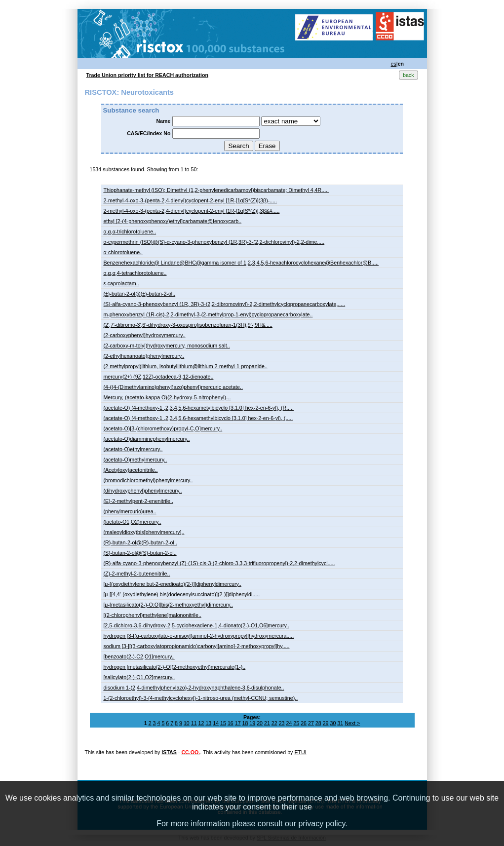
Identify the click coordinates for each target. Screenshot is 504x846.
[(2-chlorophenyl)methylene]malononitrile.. (152, 615)
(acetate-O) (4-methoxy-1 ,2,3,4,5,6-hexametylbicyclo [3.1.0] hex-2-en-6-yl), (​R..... (198, 408)
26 (304, 723)
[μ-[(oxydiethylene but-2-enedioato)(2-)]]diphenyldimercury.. (172, 584)
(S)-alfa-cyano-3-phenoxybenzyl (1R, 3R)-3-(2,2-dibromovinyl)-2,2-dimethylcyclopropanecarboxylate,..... (224, 304)
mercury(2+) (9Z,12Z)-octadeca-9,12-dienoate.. (158, 377)
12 (201, 723)
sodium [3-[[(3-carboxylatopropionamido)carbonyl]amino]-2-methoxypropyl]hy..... (196, 646)
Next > (352, 723)
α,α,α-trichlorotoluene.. (130, 231)
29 (326, 723)
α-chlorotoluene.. (123, 252)
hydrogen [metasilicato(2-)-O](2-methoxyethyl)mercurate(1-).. (174, 667)
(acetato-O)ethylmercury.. (133, 449)
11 (194, 723)
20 (260, 723)
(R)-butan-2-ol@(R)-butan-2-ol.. (140, 542)
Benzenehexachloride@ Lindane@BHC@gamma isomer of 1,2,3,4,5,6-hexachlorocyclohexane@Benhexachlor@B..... (241, 263)
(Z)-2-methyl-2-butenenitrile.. (136, 574)
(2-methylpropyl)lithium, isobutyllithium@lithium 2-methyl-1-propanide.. (185, 366)
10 (187, 723)
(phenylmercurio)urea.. (130, 511)
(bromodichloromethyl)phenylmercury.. (148, 480)
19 (252, 723)
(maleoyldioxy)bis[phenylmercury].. (144, 532)
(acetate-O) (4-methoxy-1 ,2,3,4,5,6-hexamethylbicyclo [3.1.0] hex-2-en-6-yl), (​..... (198, 418)
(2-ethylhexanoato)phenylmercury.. (144, 356)
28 (318, 723)
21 (267, 723)
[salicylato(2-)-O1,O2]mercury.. (139, 677)
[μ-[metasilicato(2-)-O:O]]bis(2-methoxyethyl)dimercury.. (168, 605)
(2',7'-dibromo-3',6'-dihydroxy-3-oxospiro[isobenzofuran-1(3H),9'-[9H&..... (188, 325)
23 (282, 723)
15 (223, 723)
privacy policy (322, 824)
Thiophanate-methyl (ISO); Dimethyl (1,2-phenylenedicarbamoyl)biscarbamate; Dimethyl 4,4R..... (216, 190)
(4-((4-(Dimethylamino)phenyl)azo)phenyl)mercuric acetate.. (173, 387)
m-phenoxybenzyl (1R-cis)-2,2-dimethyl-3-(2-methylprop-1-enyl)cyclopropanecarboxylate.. (208, 314)
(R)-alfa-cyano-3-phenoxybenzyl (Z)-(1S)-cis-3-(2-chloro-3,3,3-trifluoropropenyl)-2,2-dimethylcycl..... (219, 563)
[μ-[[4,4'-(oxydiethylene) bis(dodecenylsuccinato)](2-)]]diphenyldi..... (181, 594)
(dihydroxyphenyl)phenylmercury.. (142, 491)
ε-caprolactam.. (121, 283)
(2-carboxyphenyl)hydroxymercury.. (144, 335)
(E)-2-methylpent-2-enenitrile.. (138, 501)
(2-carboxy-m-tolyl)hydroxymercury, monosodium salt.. (166, 346)
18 (245, 723)
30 (333, 723)
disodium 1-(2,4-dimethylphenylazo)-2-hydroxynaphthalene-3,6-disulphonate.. (194, 688)
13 (208, 723)
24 (289, 723)
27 (311, 723)
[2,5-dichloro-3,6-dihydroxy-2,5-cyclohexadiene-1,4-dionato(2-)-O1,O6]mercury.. (196, 625)
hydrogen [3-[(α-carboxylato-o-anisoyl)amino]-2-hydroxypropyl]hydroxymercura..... (198, 636)
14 (216, 723)
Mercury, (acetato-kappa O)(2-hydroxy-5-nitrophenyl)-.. (167, 397)
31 (340, 723)
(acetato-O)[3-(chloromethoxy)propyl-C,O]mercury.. (163, 428)
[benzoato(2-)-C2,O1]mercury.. (139, 656)
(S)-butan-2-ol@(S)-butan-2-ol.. (140, 553)
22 (274, 723)
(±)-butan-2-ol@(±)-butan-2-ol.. (139, 294)
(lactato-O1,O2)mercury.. (132, 522)
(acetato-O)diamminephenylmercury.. (146, 439)
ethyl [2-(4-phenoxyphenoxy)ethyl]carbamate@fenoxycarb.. (172, 221)
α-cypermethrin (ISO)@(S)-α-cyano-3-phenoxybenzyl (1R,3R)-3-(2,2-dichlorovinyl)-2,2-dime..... (214, 242)
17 (238, 723)
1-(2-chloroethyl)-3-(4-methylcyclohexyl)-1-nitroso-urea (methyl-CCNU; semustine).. (200, 698)
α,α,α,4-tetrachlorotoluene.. (135, 273)
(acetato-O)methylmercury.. (135, 460)
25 (296, 723)
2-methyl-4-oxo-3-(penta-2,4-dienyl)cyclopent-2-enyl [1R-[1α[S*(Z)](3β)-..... (190, 200)
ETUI (300, 752)
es (394, 64)
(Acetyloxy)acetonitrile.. (130, 470)
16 (231, 723)
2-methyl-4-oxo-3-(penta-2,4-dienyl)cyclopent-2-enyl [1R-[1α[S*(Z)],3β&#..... (191, 211)
